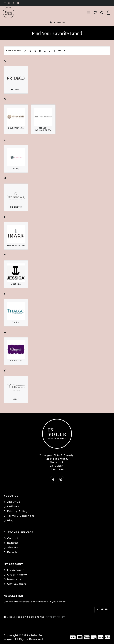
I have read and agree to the (34, 617)
